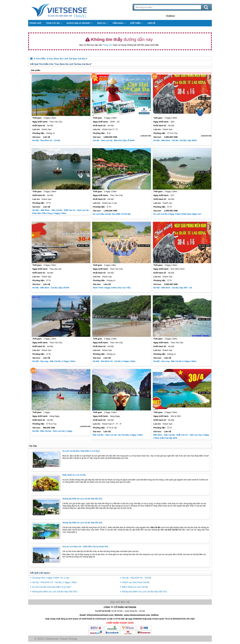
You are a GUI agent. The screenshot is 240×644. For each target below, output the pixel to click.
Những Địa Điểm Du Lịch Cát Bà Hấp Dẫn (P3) (82, 499)
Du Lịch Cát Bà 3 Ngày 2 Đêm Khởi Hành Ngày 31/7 (177, 214)
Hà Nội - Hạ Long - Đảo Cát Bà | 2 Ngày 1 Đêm (54, 361)
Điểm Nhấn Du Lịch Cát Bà (74, 475)
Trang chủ (107, 45)
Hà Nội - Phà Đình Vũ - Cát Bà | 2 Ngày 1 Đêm (114, 361)
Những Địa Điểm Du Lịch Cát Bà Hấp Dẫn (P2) (82, 523)
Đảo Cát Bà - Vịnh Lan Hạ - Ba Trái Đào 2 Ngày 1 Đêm (118, 435)
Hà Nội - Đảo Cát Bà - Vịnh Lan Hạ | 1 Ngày (52, 431)
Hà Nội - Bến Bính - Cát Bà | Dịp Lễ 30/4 (51, 288)
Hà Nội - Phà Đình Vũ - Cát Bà (46, 140)
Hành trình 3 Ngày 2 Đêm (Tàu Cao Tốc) (112, 288)
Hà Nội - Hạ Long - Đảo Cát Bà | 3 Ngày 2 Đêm (175, 361)
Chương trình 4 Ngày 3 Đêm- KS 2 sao (51, 578)
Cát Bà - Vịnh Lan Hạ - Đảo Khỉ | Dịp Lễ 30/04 (114, 140)
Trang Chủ (67, 10)
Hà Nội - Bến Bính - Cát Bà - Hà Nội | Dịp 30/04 (175, 140)
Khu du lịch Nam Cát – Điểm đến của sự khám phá (85, 547)
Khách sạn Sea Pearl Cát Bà (136, 582)
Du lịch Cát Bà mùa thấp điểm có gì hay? (81, 451)
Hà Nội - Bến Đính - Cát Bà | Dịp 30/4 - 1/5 (173, 288)
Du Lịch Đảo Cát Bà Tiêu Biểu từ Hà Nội (112, 214)
